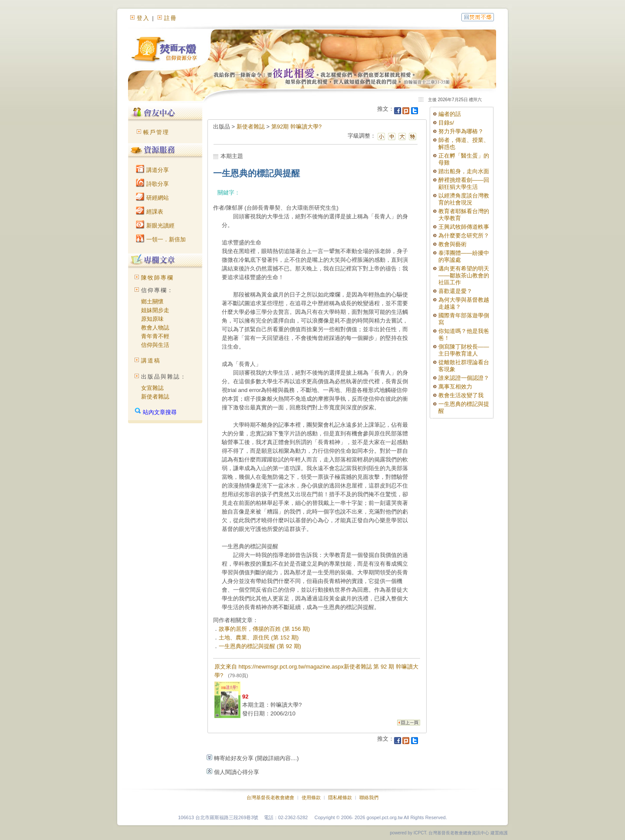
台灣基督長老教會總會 (270, 797)
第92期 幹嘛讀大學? (296, 127)
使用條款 (311, 797)
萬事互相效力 (455, 387)
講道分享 (152, 170)
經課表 (150, 212)
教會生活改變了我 (461, 395)
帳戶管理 (156, 132)
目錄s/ (446, 123)
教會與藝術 (452, 244)
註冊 (171, 18)
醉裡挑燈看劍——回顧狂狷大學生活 (464, 183)
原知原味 (152, 319)
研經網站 (152, 198)
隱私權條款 (340, 797)
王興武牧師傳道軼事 (464, 227)
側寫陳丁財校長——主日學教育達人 (464, 350)
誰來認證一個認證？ (464, 378)
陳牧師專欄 (157, 278)
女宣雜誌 (152, 388)
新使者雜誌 (155, 397)
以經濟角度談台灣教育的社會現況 (464, 199)
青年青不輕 (155, 336)
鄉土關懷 (152, 301)
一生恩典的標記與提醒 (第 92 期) (260, 646)
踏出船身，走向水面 (464, 171)
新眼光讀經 (155, 226)
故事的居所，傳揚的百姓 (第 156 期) (264, 629)
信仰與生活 (155, 345)
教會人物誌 (155, 328)
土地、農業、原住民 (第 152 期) (259, 637)
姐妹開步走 (155, 310)
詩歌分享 (152, 184)
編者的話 (450, 114)
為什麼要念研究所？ (464, 236)
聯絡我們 (369, 797)
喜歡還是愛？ (455, 291)
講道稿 (151, 361)
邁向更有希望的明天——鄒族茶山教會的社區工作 (464, 275)
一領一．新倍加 (161, 239)
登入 (143, 18)
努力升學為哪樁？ (461, 131)
